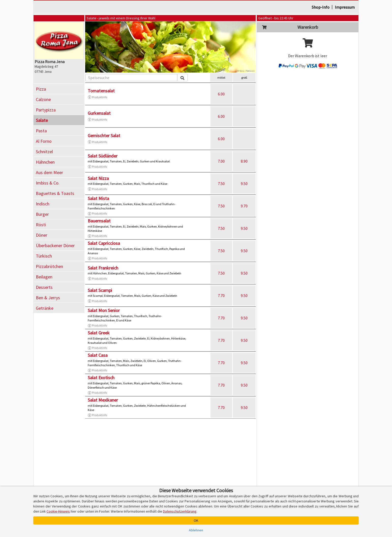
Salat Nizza (98, 178)
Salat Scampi (100, 290)
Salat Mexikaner (103, 400)
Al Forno (44, 141)
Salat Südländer (103, 156)
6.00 (221, 94)
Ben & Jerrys (48, 298)
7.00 (221, 161)
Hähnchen (45, 162)
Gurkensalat (99, 113)
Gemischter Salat (104, 136)
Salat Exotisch (101, 378)
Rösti (41, 225)
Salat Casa (98, 355)
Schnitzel (44, 152)
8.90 (244, 161)
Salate (42, 120)
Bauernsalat (99, 221)
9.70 (244, 206)
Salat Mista (98, 198)
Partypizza (46, 110)
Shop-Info (321, 7)
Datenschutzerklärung (180, 511)
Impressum (345, 7)
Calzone (43, 99)
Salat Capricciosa (104, 243)
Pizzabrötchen (49, 266)
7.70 (221, 295)
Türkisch (44, 256)
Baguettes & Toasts (55, 193)
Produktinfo (97, 97)
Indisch (43, 204)
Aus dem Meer (49, 172)
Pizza (41, 89)
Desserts (44, 287)
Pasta (41, 131)
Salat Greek (99, 333)
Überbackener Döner (55, 245)
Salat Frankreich (103, 268)
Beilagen (44, 277)
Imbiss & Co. (48, 183)
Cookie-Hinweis (58, 511)
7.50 (221, 183)
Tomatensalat (101, 91)
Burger (42, 214)
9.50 (244, 183)
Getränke (45, 308)
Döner (42, 235)
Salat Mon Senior (104, 310)
